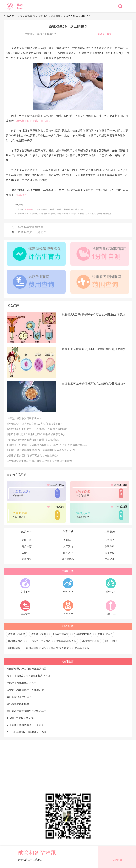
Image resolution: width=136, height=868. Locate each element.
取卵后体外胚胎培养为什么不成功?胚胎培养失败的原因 (37, 429)
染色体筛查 (68, 559)
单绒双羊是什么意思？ (32, 232)
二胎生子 (27, 553)
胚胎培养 (55, 16)
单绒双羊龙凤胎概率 (31, 227)
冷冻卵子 (109, 540)
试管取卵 (109, 559)
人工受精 (68, 546)
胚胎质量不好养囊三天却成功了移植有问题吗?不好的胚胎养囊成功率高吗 (47, 445)
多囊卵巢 (109, 546)
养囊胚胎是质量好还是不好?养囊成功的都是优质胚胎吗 (96, 349)
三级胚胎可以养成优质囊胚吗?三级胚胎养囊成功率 (94, 384)
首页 (20, 16)
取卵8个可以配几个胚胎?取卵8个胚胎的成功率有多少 (36, 434)
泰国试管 (27, 559)
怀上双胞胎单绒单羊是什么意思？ (25, 725)
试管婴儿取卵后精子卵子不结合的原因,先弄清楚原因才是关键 (96, 314)
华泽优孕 (22, 195)
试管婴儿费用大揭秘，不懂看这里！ (27, 690)
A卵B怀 (68, 540)
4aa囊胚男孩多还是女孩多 (21, 718)
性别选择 (68, 553)
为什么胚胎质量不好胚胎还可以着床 (27, 732)
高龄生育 (27, 546)
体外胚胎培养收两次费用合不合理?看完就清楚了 (33, 440)
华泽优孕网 (27, 209)
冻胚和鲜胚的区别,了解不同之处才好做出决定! (32, 455)
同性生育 (27, 540)
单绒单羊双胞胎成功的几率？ (34, 121)
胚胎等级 (109, 553)
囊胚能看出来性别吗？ (19, 697)
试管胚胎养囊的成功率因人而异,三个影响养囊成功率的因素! (40, 461)
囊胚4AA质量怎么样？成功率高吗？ (26, 711)
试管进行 (43, 16)
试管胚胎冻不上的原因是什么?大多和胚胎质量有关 (35, 424)
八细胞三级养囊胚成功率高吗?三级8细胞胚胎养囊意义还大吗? (41, 450)
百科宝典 (30, 16)
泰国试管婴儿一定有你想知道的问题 (27, 669)
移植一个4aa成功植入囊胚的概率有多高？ (30, 676)
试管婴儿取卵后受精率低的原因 (24, 418)
